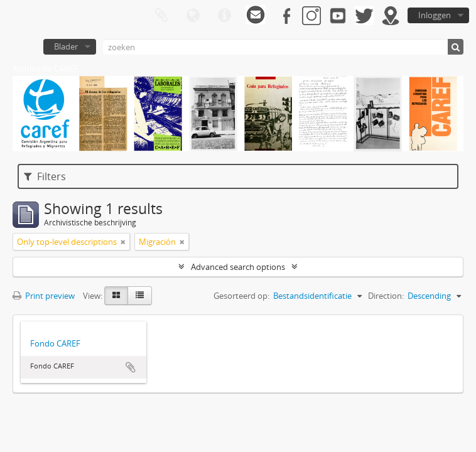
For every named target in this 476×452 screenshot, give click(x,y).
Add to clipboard (131, 367)
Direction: (386, 296)
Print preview (44, 296)
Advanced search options (238, 267)
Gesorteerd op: (241, 296)
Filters (45, 176)
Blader (66, 46)
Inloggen (435, 15)
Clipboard (161, 16)
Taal (193, 16)
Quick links (224, 16)
